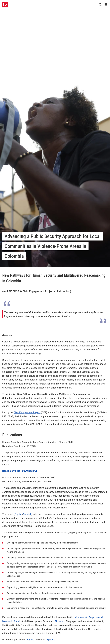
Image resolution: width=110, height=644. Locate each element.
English (18, 514)
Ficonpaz (60, 621)
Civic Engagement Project (27, 412)
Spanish (27, 514)
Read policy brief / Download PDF (20, 471)
